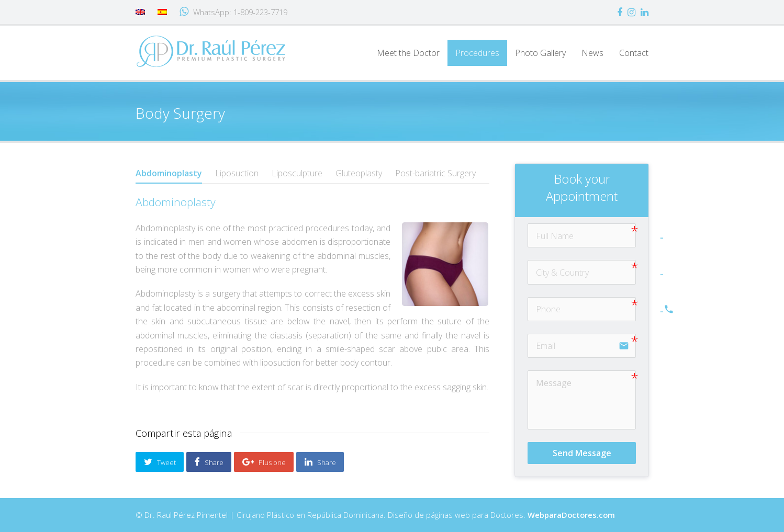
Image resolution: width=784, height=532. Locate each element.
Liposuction (237, 173)
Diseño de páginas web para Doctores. (501, 515)
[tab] (169, 173)
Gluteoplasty (359, 173)
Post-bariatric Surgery (435, 173)
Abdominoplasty (169, 173)
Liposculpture (297, 173)
